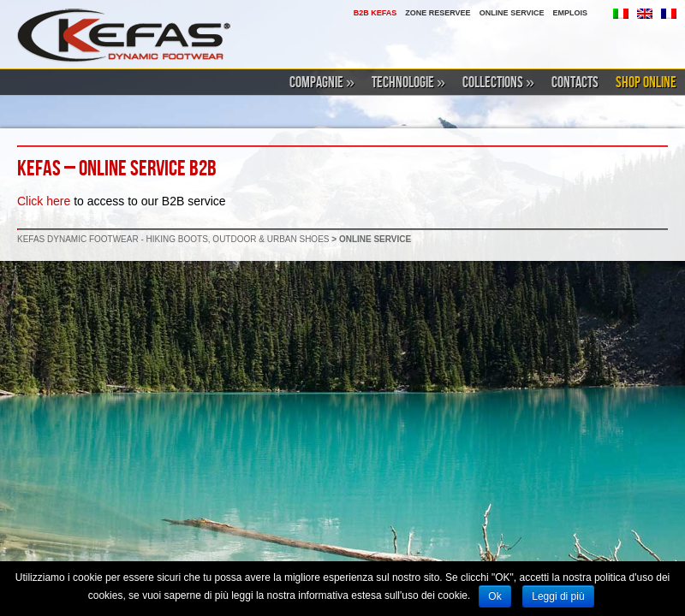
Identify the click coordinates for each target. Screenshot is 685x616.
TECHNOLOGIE (408, 83)
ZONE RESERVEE (438, 13)
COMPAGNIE (322, 83)
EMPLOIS (570, 13)
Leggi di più (558, 596)
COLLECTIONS (498, 83)
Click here (44, 201)
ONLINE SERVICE (512, 13)
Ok (494, 596)
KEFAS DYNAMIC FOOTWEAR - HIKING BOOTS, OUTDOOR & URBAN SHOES (173, 239)
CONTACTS (575, 83)
